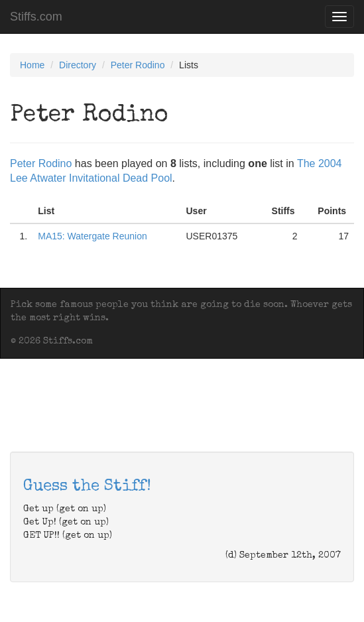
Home (32, 65)
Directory (78, 65)
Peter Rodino (138, 65)
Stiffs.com (36, 17)
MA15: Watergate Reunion (92, 236)
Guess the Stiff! (87, 487)
